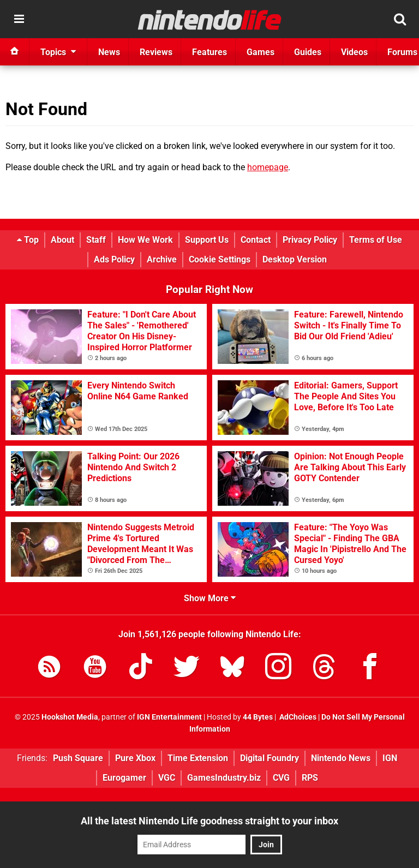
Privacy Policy (310, 240)
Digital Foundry (270, 758)
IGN (390, 758)
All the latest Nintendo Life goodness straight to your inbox (209, 821)
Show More (210, 598)
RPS (310, 778)
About (62, 240)
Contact (256, 240)
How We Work (145, 240)
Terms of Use (376, 240)
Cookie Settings (220, 259)
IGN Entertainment (169, 717)
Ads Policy (114, 259)
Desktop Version (295, 259)
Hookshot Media (70, 717)
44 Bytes (258, 717)
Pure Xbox (135, 758)
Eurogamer (124, 778)
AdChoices (297, 717)
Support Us (207, 240)
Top (28, 240)
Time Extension (198, 758)
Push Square (78, 758)
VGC (167, 778)
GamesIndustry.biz (224, 778)
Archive (162, 259)
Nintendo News (341, 758)
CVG (281, 778)
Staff (96, 240)
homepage (268, 167)
